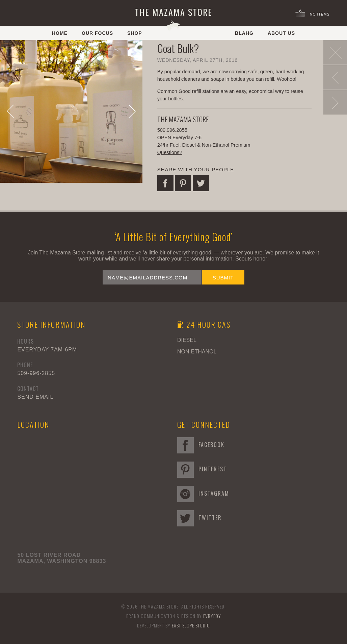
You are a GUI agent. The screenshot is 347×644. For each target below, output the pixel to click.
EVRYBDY (212, 616)
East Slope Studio (191, 625)
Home (60, 33)
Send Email (35, 397)
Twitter (199, 518)
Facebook (201, 445)
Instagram (203, 493)
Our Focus (97, 33)
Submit (223, 278)
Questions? (170, 152)
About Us (281, 33)
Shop (135, 33)
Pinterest (202, 469)
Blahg (244, 33)
